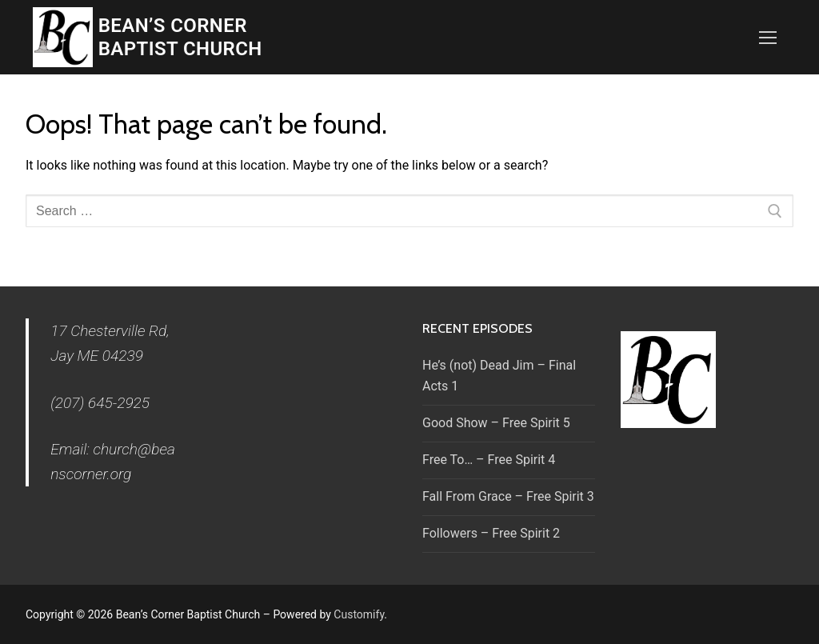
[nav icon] (768, 38)
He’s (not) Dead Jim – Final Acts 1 (499, 376)
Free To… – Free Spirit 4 (489, 460)
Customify (359, 614)
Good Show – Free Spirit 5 (496, 423)
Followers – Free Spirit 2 (491, 533)
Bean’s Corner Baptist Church (180, 37)
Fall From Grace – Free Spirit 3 (508, 496)
